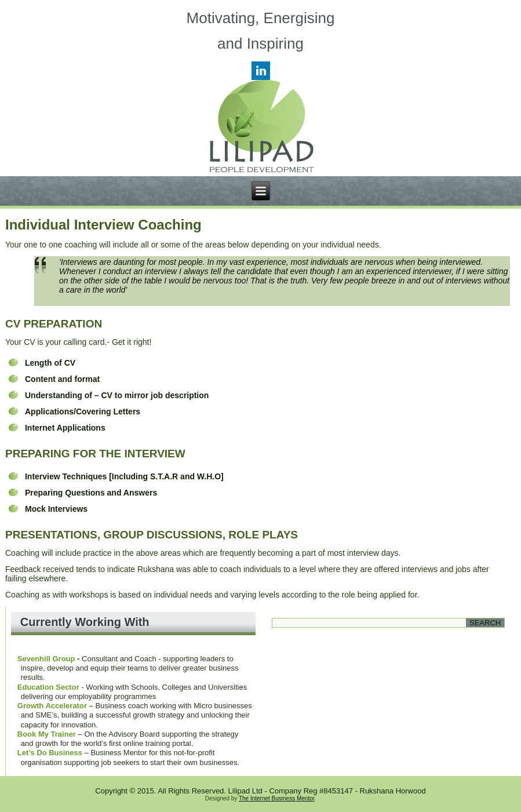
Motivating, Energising (261, 18)
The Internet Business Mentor (277, 798)
